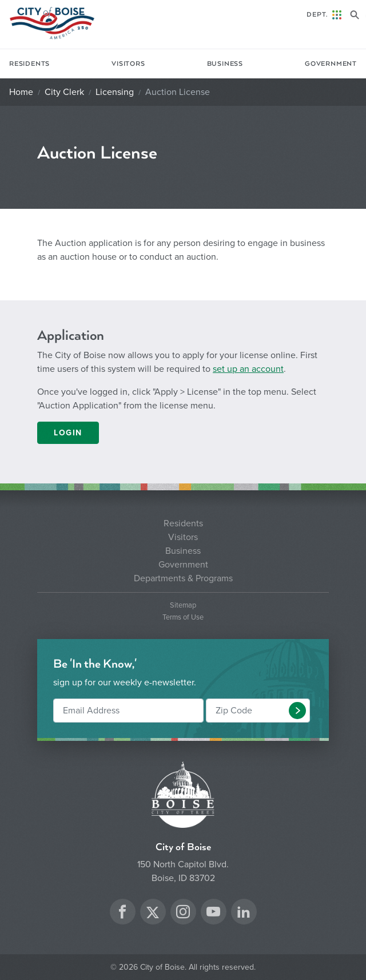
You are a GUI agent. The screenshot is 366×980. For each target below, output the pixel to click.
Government (331, 64)
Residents (29, 64)
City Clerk (64, 92)
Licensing (115, 92)
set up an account (248, 369)
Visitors (128, 64)
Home (21, 92)
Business (225, 64)
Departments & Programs (183, 578)
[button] (297, 711)
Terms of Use (183, 618)
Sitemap (183, 606)
